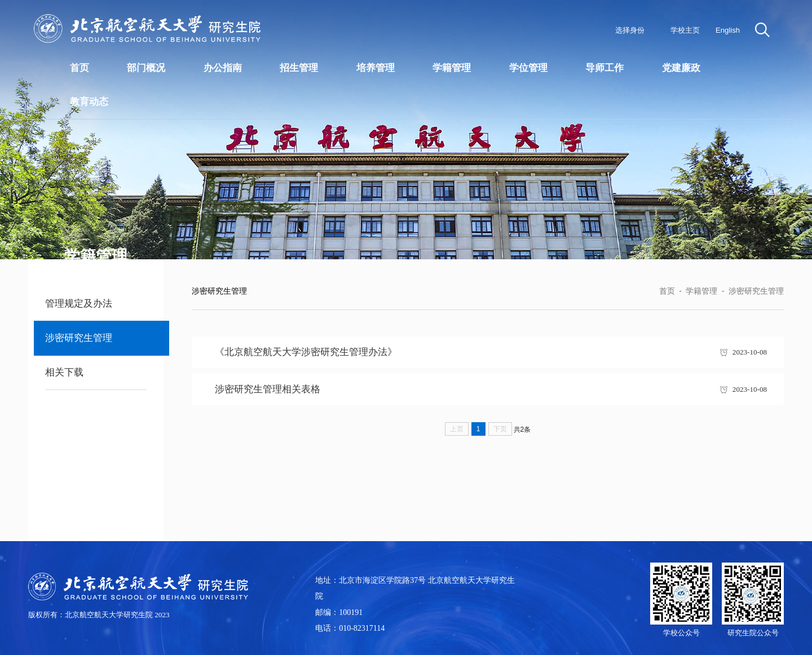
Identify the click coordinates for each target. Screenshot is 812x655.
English (728, 30)
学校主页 (685, 30)
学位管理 (528, 68)
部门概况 (146, 68)
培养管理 (376, 68)
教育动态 (89, 102)
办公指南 (223, 68)
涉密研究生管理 (756, 291)
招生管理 (299, 68)
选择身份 (630, 30)
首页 (80, 68)
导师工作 (604, 68)
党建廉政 (681, 68)
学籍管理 (452, 68)
